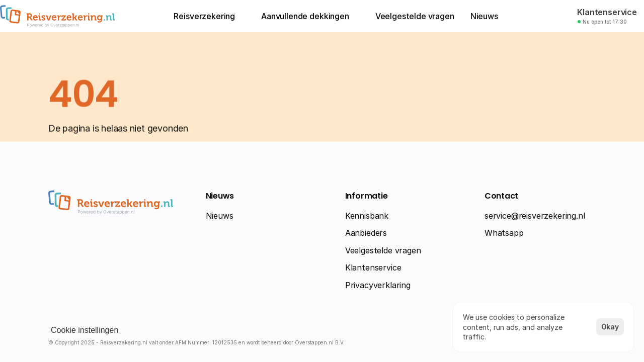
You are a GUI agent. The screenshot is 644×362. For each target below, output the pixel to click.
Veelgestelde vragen (383, 250)
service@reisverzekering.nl (535, 216)
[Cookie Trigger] (85, 330)
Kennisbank (367, 216)
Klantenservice (373, 267)
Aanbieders (366, 233)
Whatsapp (504, 233)
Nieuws (220, 216)
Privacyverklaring (378, 285)
